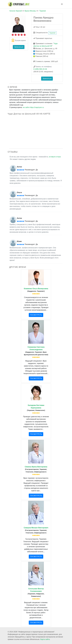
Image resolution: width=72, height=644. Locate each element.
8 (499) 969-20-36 (40, 69)
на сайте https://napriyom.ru (33, 107)
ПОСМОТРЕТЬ (36, 315)
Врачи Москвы (30, 11)
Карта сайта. (45, 639)
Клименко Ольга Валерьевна (36, 289)
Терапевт (52, 33)
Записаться (19, 47)
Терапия (43, 11)
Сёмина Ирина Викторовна (36, 467)
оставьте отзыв (55, 157)
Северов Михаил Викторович (36, 528)
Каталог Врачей (16, 11)
